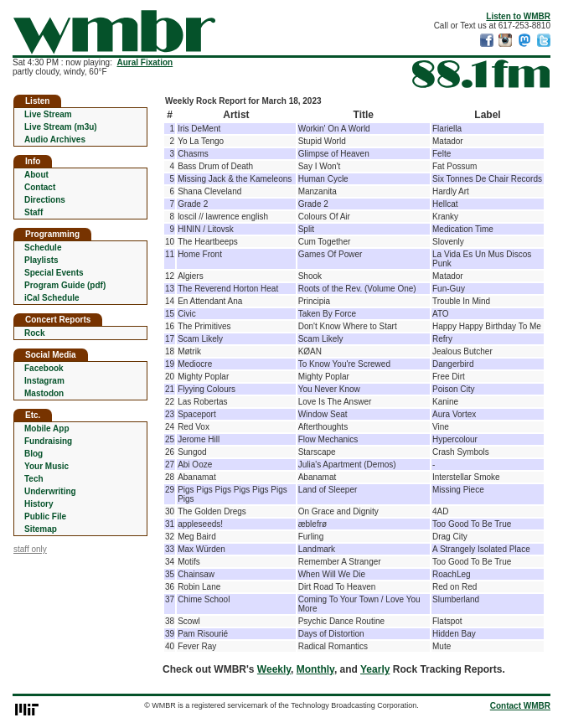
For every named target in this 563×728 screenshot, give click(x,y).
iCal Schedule (52, 298)
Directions (45, 200)
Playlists (41, 260)
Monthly (315, 669)
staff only (30, 549)
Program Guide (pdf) (65, 285)
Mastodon (44, 393)
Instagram (44, 381)
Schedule (43, 248)
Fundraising (48, 441)
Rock (34, 333)
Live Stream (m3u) (61, 127)
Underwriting (50, 491)
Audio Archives (55, 139)
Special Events (54, 273)
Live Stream (48, 114)
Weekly (274, 669)
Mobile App (47, 429)
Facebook (44, 368)
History (39, 504)
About (36, 175)
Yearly (375, 669)
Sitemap (41, 529)
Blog (34, 454)
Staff (34, 212)
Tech (34, 479)
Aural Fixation (145, 62)
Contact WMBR (520, 706)
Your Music (46, 466)
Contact (40, 187)
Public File (45, 516)
